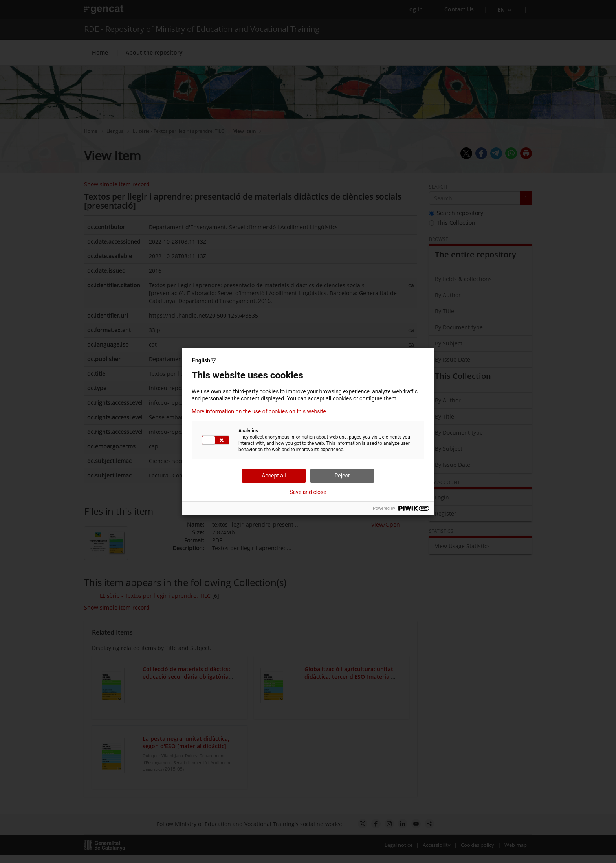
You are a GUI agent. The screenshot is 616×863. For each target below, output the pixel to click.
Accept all (274, 476)
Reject (342, 476)
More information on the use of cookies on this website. (260, 411)
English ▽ (204, 360)
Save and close (308, 492)
